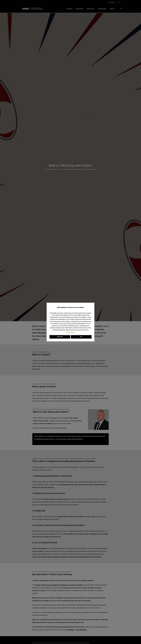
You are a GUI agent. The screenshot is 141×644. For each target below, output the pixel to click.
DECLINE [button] (60, 337)
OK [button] (81, 337)
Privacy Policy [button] (70, 332)
